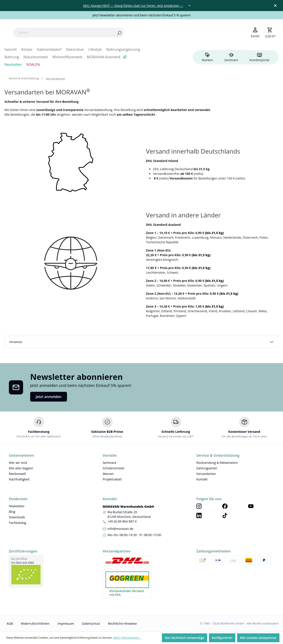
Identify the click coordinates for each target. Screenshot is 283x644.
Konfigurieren (222, 638)
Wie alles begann (21, 468)
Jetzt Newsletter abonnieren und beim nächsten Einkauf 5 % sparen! (142, 15)
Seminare (110, 463)
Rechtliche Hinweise (122, 624)
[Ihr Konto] (255, 32)
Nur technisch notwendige (185, 638)
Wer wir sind (18, 463)
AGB (10, 624)
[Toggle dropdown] (189, 6)
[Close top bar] (275, 6)
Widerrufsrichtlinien (35, 624)
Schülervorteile (114, 468)
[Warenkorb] (270, 33)
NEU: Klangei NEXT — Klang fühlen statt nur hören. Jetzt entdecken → (133, 6)
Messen (108, 474)
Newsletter (17, 506)
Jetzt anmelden (49, 397)
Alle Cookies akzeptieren (258, 638)
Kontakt (202, 479)
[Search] (147, 33)
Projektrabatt (112, 479)
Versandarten (206, 474)
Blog (12, 512)
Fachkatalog (18, 523)
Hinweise (16, 342)
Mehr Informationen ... (127, 638)
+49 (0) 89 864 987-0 (122, 521)
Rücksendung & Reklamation (217, 463)
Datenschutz (91, 624)
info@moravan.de (120, 529)
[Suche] (92, 33)
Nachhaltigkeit (19, 479)
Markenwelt (17, 474)
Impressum (66, 624)
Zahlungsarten (207, 468)
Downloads (17, 517)
